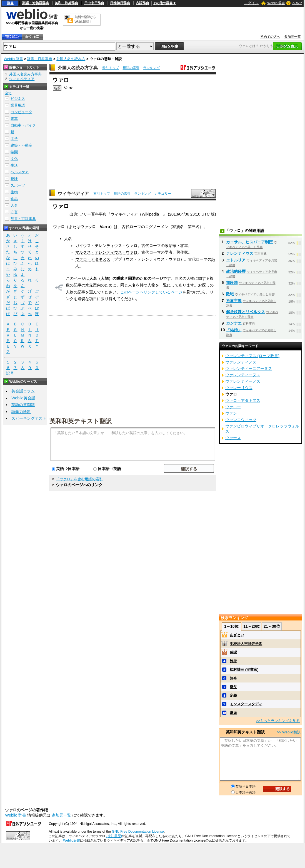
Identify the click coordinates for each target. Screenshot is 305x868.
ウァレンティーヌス (243, 375)
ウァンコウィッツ (241, 420)
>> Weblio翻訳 (289, 732)
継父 (233, 687)
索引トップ (111, 68)
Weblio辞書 (72, 840)
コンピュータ (21, 112)
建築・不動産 (21, 145)
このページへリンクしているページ (151, 292)
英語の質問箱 (23, 405)
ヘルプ (297, 3)
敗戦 (230, 294)
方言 (14, 212)
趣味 (14, 179)
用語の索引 (131, 68)
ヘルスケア (20, 172)
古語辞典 (142, 3)
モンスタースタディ (246, 704)
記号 (10, 373)
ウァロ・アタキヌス (93, 259)
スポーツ (18, 185)
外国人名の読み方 (71, 59)
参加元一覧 (292, 37)
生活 (14, 165)
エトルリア (236, 260)
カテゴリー (163, 194)
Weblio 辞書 (276, 3)
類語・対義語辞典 (36, 3)
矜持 (233, 661)
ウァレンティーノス (243, 381)
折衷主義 (234, 301)
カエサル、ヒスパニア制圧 (249, 242)
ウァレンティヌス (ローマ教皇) (252, 356)
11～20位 (252, 626)
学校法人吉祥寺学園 (246, 644)
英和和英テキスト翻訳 (81, 421)
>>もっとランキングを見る (278, 721)
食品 (14, 199)
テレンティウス (240, 253)
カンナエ (234, 323)
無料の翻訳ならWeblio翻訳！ (85, 19)
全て (8, 93)
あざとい (237, 635)
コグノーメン (157, 227)
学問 (14, 152)
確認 (233, 652)
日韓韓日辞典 (120, 3)
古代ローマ (131, 227)
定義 (233, 695)
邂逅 (233, 713)
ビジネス (18, 99)
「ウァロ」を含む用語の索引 (79, 479)
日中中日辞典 (94, 3)
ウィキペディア (73, 193)
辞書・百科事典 (40, 59)
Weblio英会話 (23, 398)
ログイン (251, 3)
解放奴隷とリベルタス (246, 312)
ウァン (231, 413)
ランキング (151, 68)
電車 (14, 119)
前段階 (232, 283)
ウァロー (233, 407)
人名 (14, 205)
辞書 (10, 3)
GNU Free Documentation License (138, 832)
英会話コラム (23, 391)
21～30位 (272, 626)
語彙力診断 (21, 412)
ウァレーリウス (239, 388)
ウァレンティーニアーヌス (249, 369)
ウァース (233, 438)
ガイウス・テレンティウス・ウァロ (106, 246)
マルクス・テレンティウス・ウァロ (106, 252)
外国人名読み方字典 (78, 68)
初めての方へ (270, 37)
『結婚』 (234, 330)
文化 (14, 159)
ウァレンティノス (241, 362)
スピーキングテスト (29, 418)
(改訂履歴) (114, 836)
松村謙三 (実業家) (244, 670)
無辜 (233, 678)
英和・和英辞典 (66, 3)
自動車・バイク (23, 125)
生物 (14, 192)
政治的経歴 (236, 271)
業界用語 (18, 105)
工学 (14, 139)
